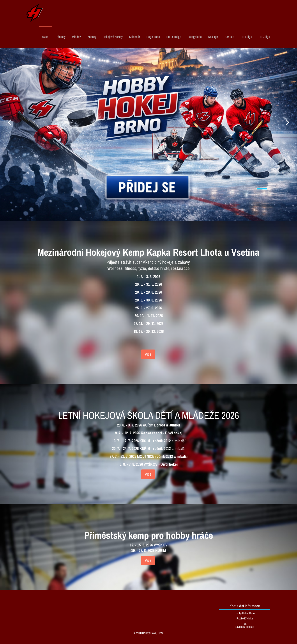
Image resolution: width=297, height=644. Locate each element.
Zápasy (92, 37)
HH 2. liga (264, 37)
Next (288, 122)
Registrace (153, 37)
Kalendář (135, 37)
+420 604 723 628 (245, 627)
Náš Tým (213, 37)
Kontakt (230, 37)
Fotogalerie (195, 37)
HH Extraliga (174, 37)
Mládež (76, 37)
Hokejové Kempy (113, 37)
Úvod (45, 37)
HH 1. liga (246, 37)
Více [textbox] (148, 354)
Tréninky (60, 37)
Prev (9, 122)
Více (148, 560)
